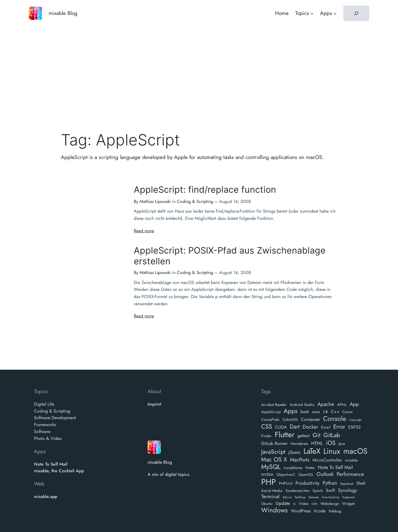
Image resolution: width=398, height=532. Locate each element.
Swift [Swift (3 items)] (330, 491)
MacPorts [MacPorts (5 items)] (300, 460)
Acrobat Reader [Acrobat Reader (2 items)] (274, 405)
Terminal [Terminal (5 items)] (270, 497)
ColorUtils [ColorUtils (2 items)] (290, 419)
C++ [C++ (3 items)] (335, 412)
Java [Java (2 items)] (342, 444)
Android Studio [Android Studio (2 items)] (302, 405)
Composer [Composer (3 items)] (311, 420)
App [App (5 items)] (354, 404)
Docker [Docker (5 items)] (310, 427)
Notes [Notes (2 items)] (310, 468)
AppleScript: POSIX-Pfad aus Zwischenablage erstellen (230, 256)
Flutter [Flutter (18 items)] (285, 435)
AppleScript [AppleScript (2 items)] (271, 412)
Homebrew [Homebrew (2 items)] (299, 444)
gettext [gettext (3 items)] (303, 436)
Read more (144, 231)
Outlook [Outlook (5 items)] (325, 474)
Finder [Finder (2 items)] (266, 436)
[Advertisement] (199, 71)
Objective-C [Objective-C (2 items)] (286, 474)
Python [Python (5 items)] (330, 483)
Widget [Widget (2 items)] (348, 504)
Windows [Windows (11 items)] (274, 510)
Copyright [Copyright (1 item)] (355, 420)
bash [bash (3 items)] (305, 412)
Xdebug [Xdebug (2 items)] (335, 511)
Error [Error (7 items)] (339, 427)
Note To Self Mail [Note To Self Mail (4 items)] (335, 467)
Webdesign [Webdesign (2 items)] (330, 504)
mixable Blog (63, 13)
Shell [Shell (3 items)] (361, 483)
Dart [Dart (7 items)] (295, 427)
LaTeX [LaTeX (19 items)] (312, 451)
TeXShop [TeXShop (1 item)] (300, 498)
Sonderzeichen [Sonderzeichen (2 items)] (298, 491)
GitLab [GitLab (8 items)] (332, 435)
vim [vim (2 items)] (314, 504)
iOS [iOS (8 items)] (331, 443)
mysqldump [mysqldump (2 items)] (293, 468)
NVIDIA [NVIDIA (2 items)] (267, 474)
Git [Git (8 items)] (316, 435)
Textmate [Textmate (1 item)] (314, 498)
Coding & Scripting (195, 201)
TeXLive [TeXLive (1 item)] (287, 498)
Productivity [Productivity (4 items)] (307, 483)
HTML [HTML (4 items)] (317, 443)
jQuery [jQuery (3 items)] (294, 453)
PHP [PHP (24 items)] (269, 482)
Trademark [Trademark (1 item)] (349, 498)
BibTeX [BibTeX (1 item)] (316, 412)
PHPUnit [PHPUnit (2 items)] (286, 483)
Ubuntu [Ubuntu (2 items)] (267, 504)
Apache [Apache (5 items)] (326, 404)
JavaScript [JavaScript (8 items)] (273, 452)
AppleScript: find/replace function (205, 190)
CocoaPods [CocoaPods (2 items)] (270, 419)
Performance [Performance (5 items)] (350, 474)
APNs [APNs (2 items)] (342, 405)
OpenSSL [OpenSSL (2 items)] (306, 474)
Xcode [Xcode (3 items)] (320, 511)
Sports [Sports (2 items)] (318, 491)
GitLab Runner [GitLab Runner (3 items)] (274, 444)
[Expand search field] (356, 13)
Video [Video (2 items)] (304, 504)
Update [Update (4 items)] (283, 503)
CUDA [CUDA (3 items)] (281, 427)
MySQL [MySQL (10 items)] (271, 467)
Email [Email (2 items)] (326, 427)
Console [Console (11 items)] (335, 419)
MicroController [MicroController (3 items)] (327, 460)
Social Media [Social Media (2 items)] (272, 491)
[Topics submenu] (312, 13)
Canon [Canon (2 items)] (348, 412)
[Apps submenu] (335, 13)
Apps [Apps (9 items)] (290, 411)
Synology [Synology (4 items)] (348, 490)
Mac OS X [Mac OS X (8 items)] (274, 460)
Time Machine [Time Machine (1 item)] (330, 498)
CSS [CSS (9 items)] (267, 427)
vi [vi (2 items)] (294, 504)
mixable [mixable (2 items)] (351, 460)
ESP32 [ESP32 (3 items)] (354, 427)
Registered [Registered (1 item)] (347, 484)
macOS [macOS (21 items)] (355, 451)
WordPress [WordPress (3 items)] (301, 511)
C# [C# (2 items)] (325, 412)
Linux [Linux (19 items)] (332, 451)
